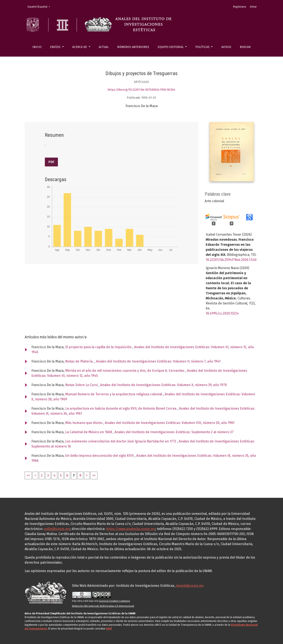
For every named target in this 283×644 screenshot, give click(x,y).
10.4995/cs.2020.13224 (222, 313)
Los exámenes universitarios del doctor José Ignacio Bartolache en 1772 (121, 441)
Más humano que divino (84, 423)
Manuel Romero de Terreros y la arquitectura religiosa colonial (114, 394)
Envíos (56, 47)
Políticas (203, 47)
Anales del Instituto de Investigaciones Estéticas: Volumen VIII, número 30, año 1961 (170, 423)
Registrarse (240, 7)
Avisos (226, 47)
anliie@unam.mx (57, 529)
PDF (51, 162)
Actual (104, 47)
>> (94, 475)
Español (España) (40, 6)
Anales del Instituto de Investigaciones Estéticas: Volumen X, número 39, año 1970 (164, 385)
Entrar (253, 7)
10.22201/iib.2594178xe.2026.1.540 (231, 260)
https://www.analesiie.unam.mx (131, 529)
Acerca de (80, 47)
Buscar (245, 47)
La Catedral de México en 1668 (89, 432)
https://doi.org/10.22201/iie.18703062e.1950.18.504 (141, 90)
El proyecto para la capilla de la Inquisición (99, 347)
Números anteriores (133, 47)
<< (28, 475)
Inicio (37, 47)
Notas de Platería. (80, 361)
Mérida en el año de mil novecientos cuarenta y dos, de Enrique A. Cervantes (125, 371)
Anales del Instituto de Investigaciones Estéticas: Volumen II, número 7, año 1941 (158, 361)
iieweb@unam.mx (190, 586)
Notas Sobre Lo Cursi (82, 385)
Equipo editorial (171, 47)
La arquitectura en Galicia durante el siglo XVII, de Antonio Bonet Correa (121, 408)
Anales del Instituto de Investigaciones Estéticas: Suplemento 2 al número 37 (174, 432)
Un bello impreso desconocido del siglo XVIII (100, 456)
